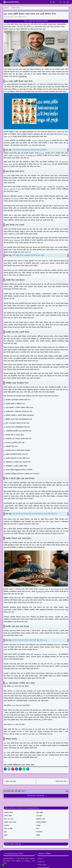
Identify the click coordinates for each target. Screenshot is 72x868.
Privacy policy (42, 865)
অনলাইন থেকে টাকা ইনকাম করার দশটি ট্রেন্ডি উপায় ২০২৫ (30, 640)
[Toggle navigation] (67, 2)
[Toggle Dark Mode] (61, 2)
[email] (57, 2)
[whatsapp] (54, 2)
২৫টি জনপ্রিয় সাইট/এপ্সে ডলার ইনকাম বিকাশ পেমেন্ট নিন (29, 150)
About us (40, 859)
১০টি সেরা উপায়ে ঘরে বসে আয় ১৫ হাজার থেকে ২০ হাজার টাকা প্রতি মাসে (35, 514)
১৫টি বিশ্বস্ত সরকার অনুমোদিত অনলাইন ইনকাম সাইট (28, 255)
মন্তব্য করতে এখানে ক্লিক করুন (36, 796)
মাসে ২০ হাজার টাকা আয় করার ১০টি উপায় (36, 21)
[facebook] (51, 2)
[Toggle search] (64, 2)
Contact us (41, 862)
